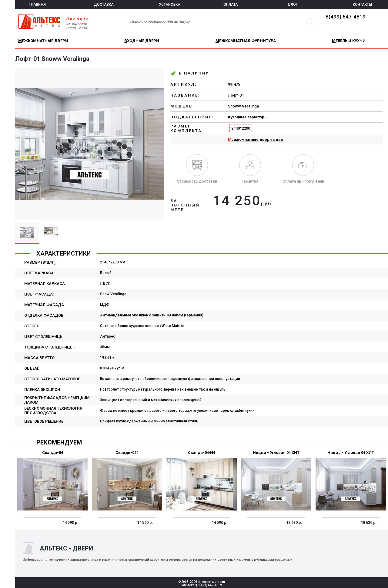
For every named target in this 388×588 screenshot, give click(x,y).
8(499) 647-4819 (346, 17)
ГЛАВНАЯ (38, 5)
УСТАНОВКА (170, 5)
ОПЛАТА (231, 5)
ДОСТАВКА (104, 5)
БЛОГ (293, 5)
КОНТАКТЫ (362, 5)
